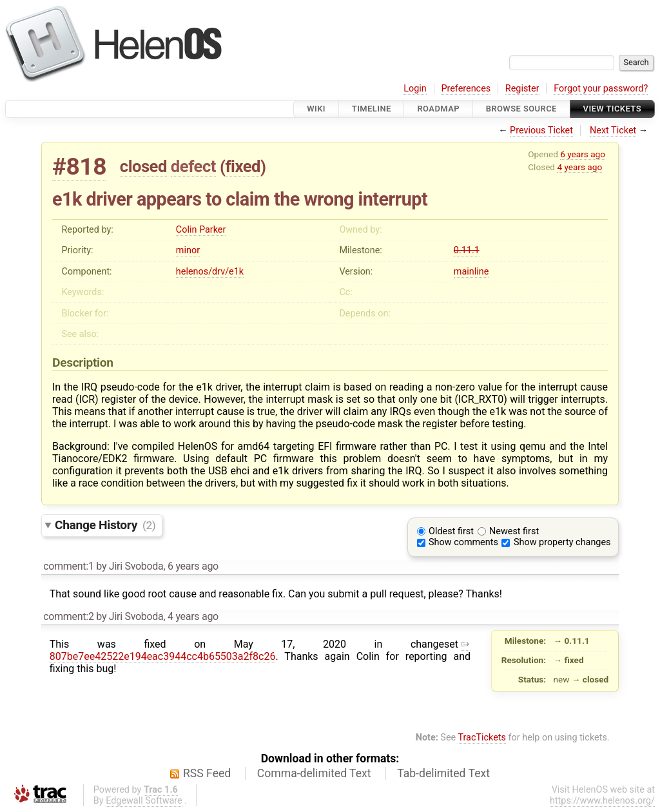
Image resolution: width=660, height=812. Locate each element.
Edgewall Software (144, 801)
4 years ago (579, 167)
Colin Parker (201, 230)
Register (522, 89)
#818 (79, 167)
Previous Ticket (541, 130)
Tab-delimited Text (443, 773)
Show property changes (562, 542)
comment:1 (68, 566)
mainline (471, 272)
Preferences (466, 89)
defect (193, 166)
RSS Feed (207, 773)
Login (415, 89)
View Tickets (612, 109)
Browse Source (521, 109)
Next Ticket (613, 130)
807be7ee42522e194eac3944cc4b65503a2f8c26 (260, 650)
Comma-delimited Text (314, 773)
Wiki (316, 109)
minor (188, 250)
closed (143, 166)
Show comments (463, 542)
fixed (243, 166)
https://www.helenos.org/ (602, 801)
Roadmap (438, 109)
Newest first (514, 531)
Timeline (372, 109)
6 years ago (583, 154)
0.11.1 (467, 250)
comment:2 (68, 616)
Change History (105, 525)
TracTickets (482, 738)
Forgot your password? (601, 89)
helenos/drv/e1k (210, 272)
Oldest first (451, 531)
